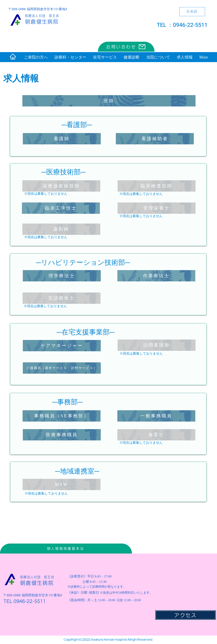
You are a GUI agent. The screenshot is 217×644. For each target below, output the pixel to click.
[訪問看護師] (157, 345)
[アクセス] (186, 615)
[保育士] (156, 435)
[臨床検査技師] (157, 186)
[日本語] (192, 12)
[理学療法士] (62, 276)
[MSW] (62, 484)
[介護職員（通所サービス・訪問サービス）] (62, 368)
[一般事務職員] (156, 416)
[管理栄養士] (157, 208)
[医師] (109, 101)
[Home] (13, 57)
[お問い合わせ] (126, 47)
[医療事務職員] (62, 435)
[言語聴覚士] (62, 298)
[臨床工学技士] (61, 208)
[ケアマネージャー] (62, 346)
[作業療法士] (156, 276)
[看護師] (62, 139)
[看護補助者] (155, 139)
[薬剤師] (61, 229)
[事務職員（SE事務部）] (62, 416)
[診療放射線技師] (61, 186)
